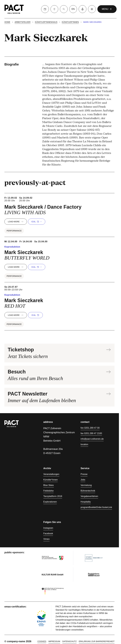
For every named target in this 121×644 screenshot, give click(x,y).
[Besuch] (54, 9)
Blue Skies (49, 485)
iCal (37, 222)
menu (107, 9)
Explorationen (50, 502)
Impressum (54, 641)
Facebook (48, 533)
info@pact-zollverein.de (92, 439)
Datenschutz (69, 641)
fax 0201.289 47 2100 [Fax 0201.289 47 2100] (91, 433)
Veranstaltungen (51, 474)
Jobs (83, 480)
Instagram (48, 528)
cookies (42, 641)
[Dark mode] (92, 9)
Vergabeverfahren (89, 496)
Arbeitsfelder (23, 22)
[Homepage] (14, 9)
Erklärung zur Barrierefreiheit (97, 641)
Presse (84, 474)
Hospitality (86, 502)
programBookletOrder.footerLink (96, 507)
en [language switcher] (73, 9)
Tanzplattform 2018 (53, 496)
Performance (14, 231)
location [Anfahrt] (84, 444)
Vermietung (86, 485)
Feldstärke (48, 491)
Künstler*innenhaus (46, 22)
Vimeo (46, 539)
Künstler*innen (70, 22)
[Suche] (64, 9)
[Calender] (45, 9)
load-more (16, 222)
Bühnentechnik (88, 491)
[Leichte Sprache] (83, 9)
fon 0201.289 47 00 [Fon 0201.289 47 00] (90, 428)
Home (7, 22)
